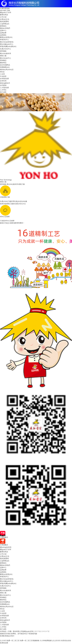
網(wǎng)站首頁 (6, 547)
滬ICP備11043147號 (42, 631)
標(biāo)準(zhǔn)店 (7, 70)
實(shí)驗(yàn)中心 (7, 44)
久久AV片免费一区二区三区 (10, 641)
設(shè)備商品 (5, 65)
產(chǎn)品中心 (5, 58)
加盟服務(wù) (5, 67)
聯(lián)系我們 (5, 28)
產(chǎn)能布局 (5, 53)
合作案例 (3, 85)
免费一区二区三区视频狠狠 (30, 641)
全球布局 (3, 81)
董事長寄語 (4, 15)
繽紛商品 (3, 63)
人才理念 (3, 90)
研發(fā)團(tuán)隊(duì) (8, 46)
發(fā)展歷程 (4, 22)
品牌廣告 (3, 35)
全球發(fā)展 (4, 79)
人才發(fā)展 (4, 88)
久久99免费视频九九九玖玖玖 (50, 641)
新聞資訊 (3, 26)
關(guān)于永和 (6, 12)
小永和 (2, 74)
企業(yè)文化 (5, 19)
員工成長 (3, 92)
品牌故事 (3, 33)
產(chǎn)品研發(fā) (7, 42)
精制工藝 (3, 56)
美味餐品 (3, 60)
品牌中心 (3, 31)
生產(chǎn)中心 (5, 49)
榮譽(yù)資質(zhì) (6, 37)
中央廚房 (3, 76)
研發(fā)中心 (4, 40)
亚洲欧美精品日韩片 (7, 636)
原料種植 (3, 51)
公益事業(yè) (5, 24)
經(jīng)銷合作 (5, 83)
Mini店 (2, 72)
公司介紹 (3, 17)
